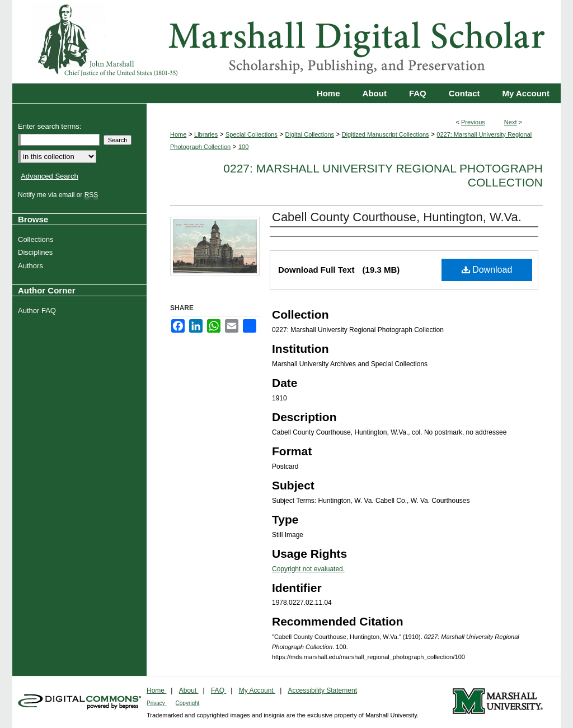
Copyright (188, 703)
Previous (473, 122)
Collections (37, 239)
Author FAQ (38, 311)
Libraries (206, 134)
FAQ (219, 690)
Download (487, 270)
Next (511, 122)
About (189, 690)
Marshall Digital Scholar (286, 42)
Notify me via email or (59, 195)
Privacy (157, 703)
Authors (32, 266)
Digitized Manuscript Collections (386, 134)
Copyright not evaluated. (308, 569)
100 (243, 147)
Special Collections (252, 134)
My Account (257, 690)
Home (178, 134)
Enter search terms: (50, 126)
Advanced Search (50, 176)
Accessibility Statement (323, 690)
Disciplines (37, 252)
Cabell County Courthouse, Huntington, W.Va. (397, 217)
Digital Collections (310, 134)
